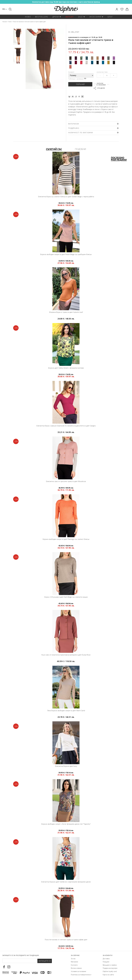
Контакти (74, 964)
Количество (102, 72)
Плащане (106, 961)
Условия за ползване (79, 970)
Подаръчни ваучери (110, 967)
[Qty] (107, 75)
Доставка (106, 957)
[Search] (10, 9)
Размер (71, 72)
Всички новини (76, 967)
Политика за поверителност (81, 973)
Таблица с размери (77, 79)
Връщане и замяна (110, 964)
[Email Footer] (20, 960)
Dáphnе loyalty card (110, 970)
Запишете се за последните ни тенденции (21, 954)
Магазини (74, 961)
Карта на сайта (108, 973)
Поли (10, 22)
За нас (73, 957)
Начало (5, 22)
